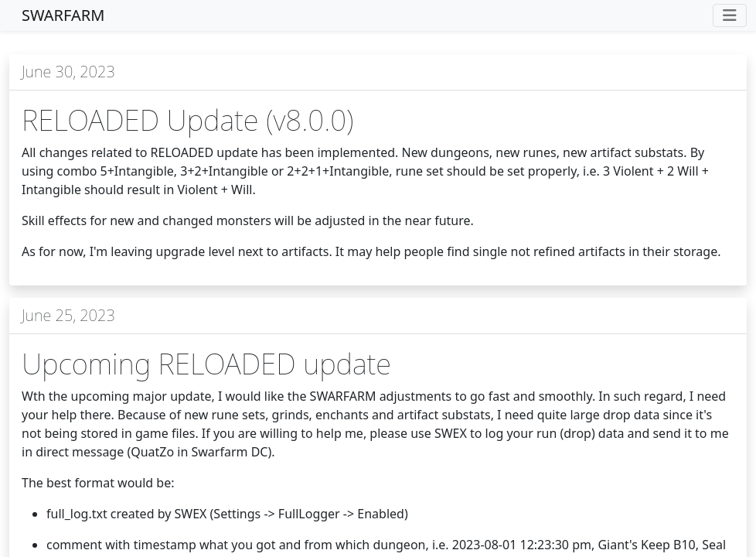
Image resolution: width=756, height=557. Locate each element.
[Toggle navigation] (730, 15)
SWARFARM (63, 15)
